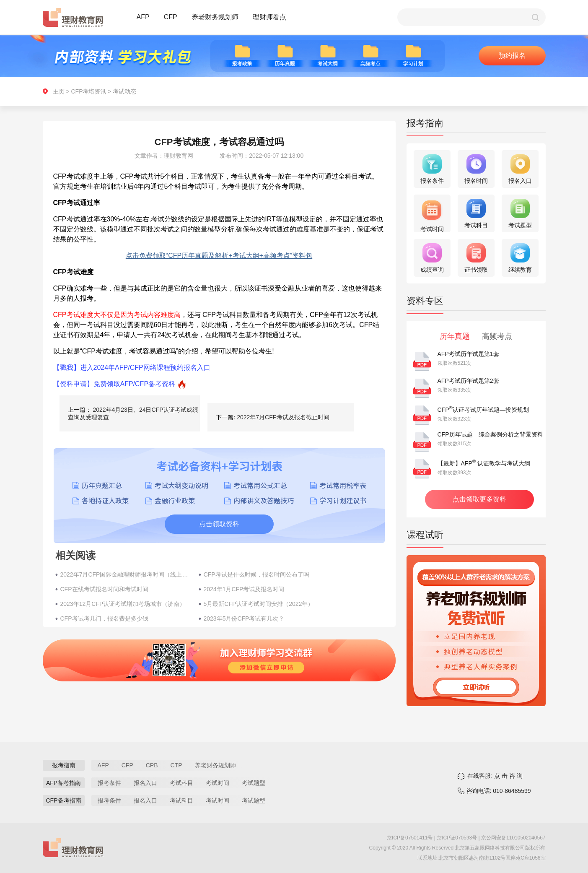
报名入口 (145, 783)
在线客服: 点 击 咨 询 (495, 776)
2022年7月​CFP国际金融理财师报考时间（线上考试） (125, 574)
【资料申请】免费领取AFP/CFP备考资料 (114, 384)
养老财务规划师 (215, 17)
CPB (152, 765)
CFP (171, 17)
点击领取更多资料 (479, 499)
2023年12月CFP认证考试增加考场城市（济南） (123, 604)
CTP (176, 765)
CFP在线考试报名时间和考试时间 (104, 589)
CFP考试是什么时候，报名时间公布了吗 (256, 574)
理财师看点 (269, 17)
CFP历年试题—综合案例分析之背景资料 (490, 434)
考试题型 (254, 783)
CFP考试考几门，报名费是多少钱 (104, 618)
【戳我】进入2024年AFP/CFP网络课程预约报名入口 (132, 368)
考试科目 (181, 783)
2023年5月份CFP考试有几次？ (244, 618)
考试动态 (124, 91)
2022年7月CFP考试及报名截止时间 (283, 417)
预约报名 (512, 56)
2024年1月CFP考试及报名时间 (244, 589)
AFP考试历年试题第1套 (468, 354)
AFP (143, 17)
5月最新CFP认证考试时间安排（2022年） (259, 604)
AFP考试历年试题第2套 (468, 381)
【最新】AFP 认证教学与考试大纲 (484, 463)
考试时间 (218, 783)
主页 (59, 91)
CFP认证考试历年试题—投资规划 (483, 410)
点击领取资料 (219, 524)
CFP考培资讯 (88, 91)
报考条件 (109, 783)
